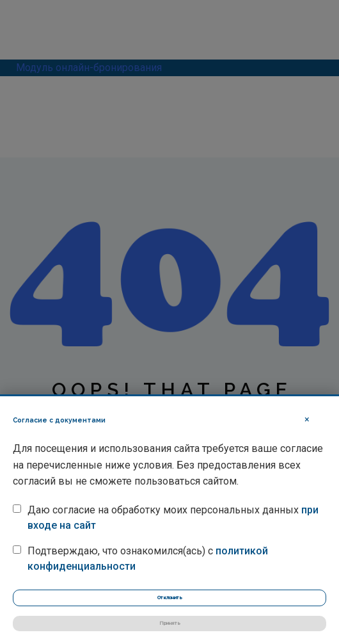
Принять (170, 623)
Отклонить (170, 598)
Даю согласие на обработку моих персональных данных (173, 518)
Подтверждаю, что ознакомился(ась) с (148, 559)
